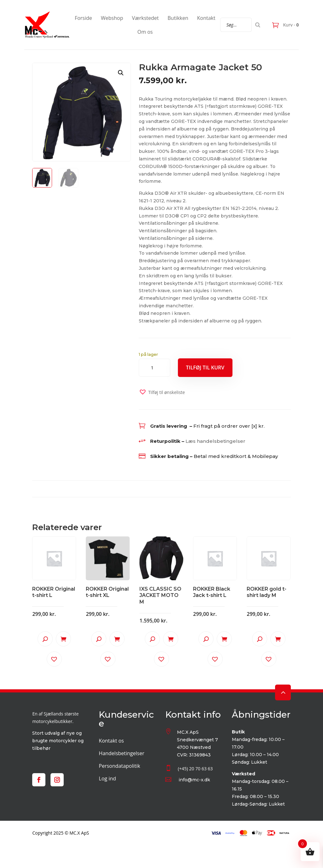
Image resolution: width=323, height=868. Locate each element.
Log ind (107, 778)
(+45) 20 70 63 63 (195, 769)
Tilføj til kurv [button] (63, 639)
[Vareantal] (155, 368)
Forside (83, 18)
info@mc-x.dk (194, 780)
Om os (145, 32)
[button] (121, 73)
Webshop (112, 18)
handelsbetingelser (221, 441)
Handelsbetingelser (121, 753)
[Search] (258, 25)
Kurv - (290, 25)
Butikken (178, 18)
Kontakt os (111, 741)
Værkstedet (145, 18)
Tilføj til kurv (205, 367)
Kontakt (206, 18)
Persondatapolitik (119, 766)
